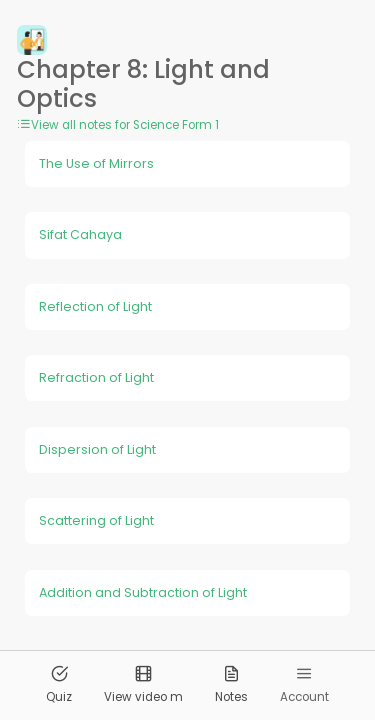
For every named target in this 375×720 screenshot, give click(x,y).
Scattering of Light (96, 520)
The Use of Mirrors (96, 163)
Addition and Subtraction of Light (143, 592)
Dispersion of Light (97, 449)
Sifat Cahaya (80, 234)
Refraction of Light (96, 377)
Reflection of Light (95, 306)
